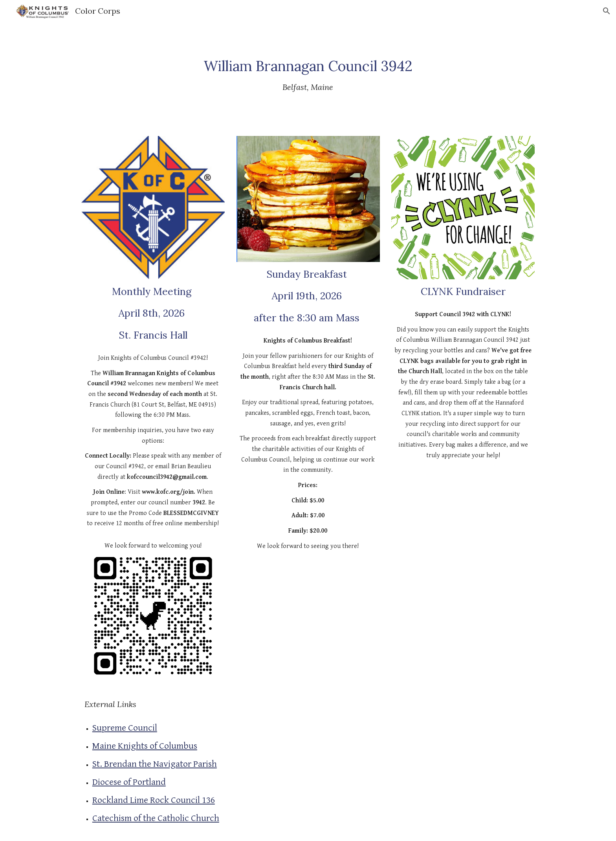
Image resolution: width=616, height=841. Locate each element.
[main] (308, 74)
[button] (607, 11)
